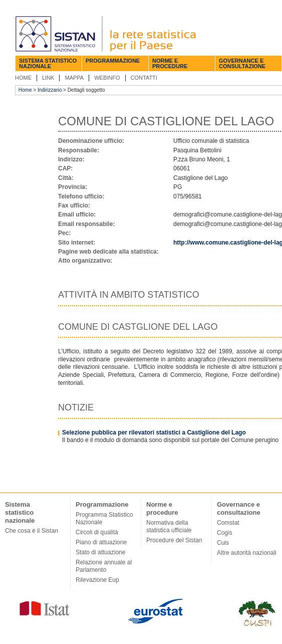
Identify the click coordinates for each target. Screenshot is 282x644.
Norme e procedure (170, 63)
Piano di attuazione (101, 542)
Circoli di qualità (97, 532)
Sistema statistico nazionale (48, 63)
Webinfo (107, 78)
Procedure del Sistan (174, 540)
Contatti (144, 78)
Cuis (223, 543)
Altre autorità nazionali (247, 553)
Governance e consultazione (242, 63)
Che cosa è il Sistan (32, 531)
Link (48, 78)
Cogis (225, 533)
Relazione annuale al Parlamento (104, 566)
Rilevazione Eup (97, 580)
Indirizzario (50, 90)
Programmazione (113, 61)
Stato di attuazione (100, 552)
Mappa (74, 78)
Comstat (228, 523)
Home (23, 78)
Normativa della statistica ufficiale (169, 526)
